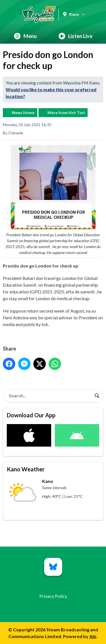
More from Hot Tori (66, 112)
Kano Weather (26, 469)
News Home (23, 112)
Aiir (93, 636)
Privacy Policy (53, 596)
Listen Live (75, 36)
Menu (25, 36)
